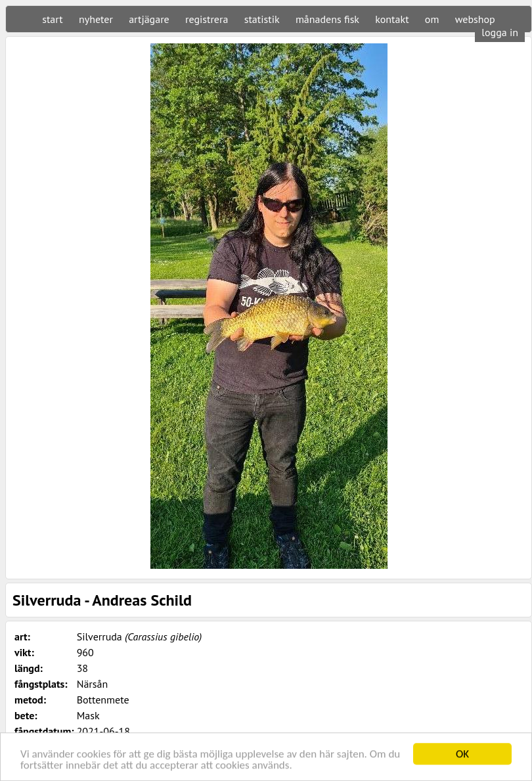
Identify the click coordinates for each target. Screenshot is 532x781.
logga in (500, 32)
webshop (475, 19)
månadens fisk (327, 19)
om (432, 19)
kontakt (392, 19)
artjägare (149, 19)
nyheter (96, 19)
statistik (262, 19)
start (52, 19)
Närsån (93, 684)
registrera (207, 19)
